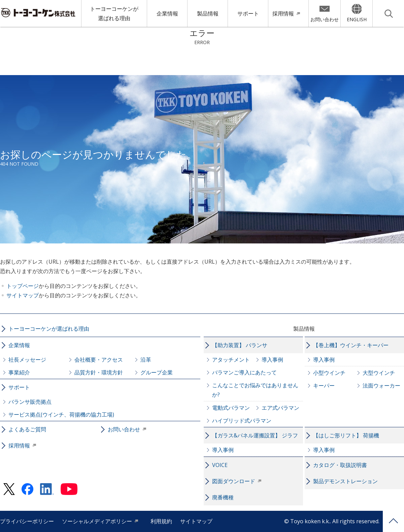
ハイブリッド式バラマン (242, 421)
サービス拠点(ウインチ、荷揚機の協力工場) (61, 414)
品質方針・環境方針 (99, 372)
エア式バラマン (280, 408)
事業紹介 (19, 372)
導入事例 (272, 360)
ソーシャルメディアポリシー (97, 521)
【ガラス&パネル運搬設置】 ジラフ (255, 435)
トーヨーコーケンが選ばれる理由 (114, 13)
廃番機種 (223, 497)
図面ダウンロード (234, 481)
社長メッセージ (27, 360)
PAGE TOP (393, 521)
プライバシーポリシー (27, 521)
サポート (248, 13)
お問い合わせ (325, 19)
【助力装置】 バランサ (240, 345)
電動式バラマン (231, 408)
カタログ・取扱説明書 (340, 465)
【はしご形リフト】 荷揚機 (346, 435)
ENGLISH (357, 19)
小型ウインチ (329, 373)
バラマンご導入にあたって (244, 372)
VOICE (220, 465)
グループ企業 (157, 372)
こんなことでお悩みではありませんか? (255, 390)
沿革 (146, 360)
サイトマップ (23, 295)
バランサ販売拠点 (30, 402)
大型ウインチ (379, 373)
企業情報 (167, 13)
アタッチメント (231, 360)
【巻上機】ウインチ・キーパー (351, 345)
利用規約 (161, 521)
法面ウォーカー (381, 386)
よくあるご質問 (27, 429)
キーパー (324, 386)
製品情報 (208, 13)
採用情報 (283, 13)
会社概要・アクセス (99, 360)
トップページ (23, 286)
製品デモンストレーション (345, 481)
